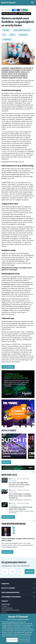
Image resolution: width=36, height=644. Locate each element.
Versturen (30, 572)
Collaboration (7, 39)
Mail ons (4, 612)
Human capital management (22, 30)
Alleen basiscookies (24, 640)
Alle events (6, 462)
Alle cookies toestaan (12, 640)
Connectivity (23, 35)
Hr (4, 35)
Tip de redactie (8, 367)
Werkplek (6, 30)
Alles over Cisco (8, 517)
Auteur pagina (7, 552)
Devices (12, 35)
